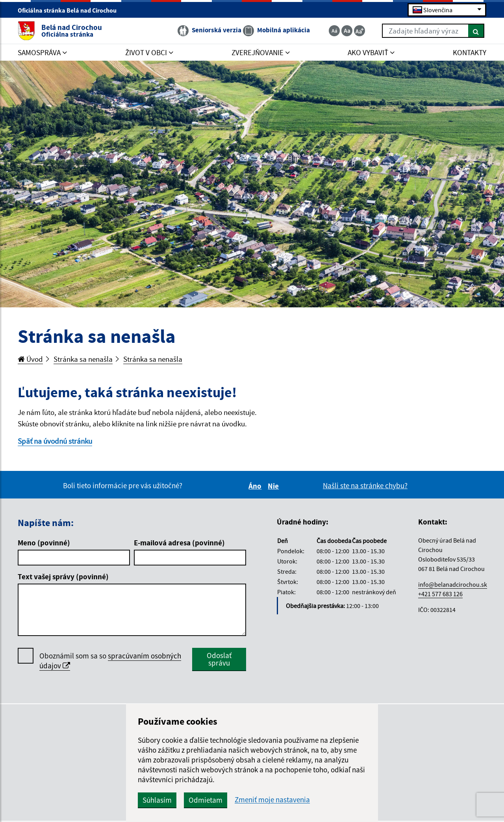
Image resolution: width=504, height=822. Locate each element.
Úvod (30, 359)
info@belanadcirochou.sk (453, 584)
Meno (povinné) (44, 543)
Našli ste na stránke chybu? (365, 485)
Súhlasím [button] (157, 800)
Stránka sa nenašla (83, 359)
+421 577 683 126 (440, 594)
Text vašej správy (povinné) (63, 577)
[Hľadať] (476, 31)
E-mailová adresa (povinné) (179, 543)
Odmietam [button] (206, 800)
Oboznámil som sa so (110, 661)
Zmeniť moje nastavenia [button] (272, 800)
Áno (256, 486)
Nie (274, 486)
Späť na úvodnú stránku (55, 441)
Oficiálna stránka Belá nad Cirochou (70, 10)
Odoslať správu (219, 659)
